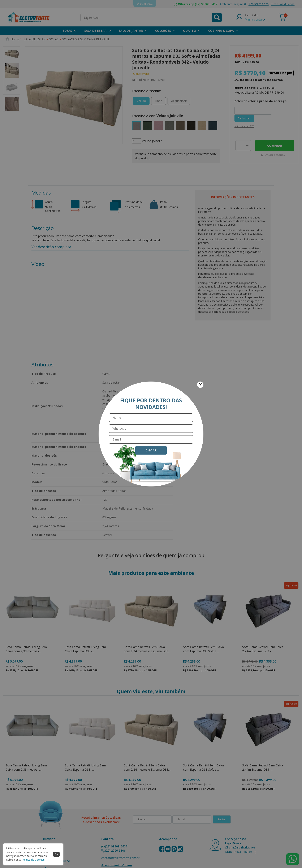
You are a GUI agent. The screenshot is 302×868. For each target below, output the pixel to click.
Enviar (151, 450)
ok (56, 854)
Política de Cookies (33, 860)
